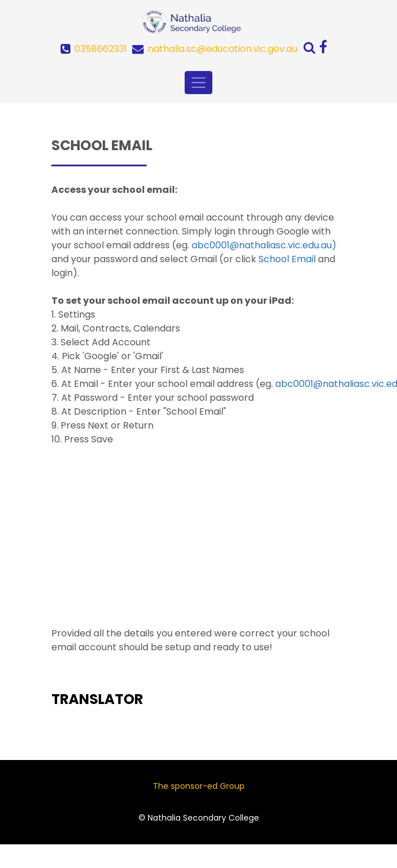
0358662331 (101, 49)
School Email (287, 259)
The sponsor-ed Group (199, 786)
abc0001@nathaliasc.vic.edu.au (262, 245)
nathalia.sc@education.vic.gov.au (222, 49)
